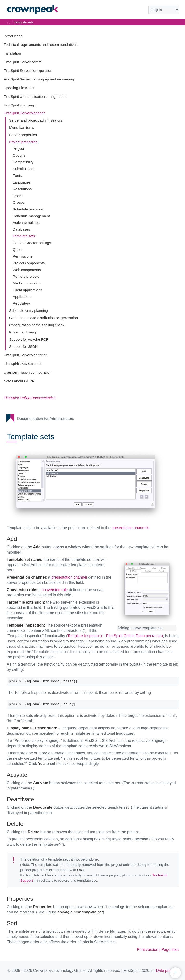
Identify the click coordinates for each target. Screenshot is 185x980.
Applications (23, 297)
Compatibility (23, 162)
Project (18, 149)
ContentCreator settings (32, 243)
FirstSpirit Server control (23, 62)
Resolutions (22, 189)
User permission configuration (27, 372)
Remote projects (26, 276)
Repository (21, 303)
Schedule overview (28, 209)
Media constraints (27, 283)
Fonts (17, 176)
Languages (22, 182)
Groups (19, 202)
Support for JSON (23, 347)
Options (19, 155)
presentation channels (130, 528)
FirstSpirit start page (20, 105)
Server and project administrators (36, 120)
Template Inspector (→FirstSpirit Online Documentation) (115, 636)
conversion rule (55, 590)
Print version (148, 950)
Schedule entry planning (29, 311)
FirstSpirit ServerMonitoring (26, 355)
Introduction (13, 36)
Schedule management (31, 216)
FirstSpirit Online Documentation (30, 398)
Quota (18, 250)
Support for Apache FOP (29, 339)
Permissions (23, 256)
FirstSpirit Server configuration (28, 71)
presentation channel (69, 577)
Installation (12, 53)
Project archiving (23, 332)
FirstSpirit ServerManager (24, 113)
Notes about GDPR (19, 381)
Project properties (23, 142)
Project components (29, 263)
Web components (27, 270)
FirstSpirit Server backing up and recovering (39, 79)
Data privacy (167, 971)
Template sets (24, 236)
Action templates (26, 223)
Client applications (27, 290)
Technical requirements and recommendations (41, 45)
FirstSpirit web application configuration (35, 96)
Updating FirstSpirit (19, 88)
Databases (21, 229)
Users (17, 196)
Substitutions (23, 169)
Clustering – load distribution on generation (43, 318)
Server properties (23, 135)
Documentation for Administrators (46, 419)
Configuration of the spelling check (37, 325)
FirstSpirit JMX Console (23, 364)
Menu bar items (22, 127)
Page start (170, 950)
